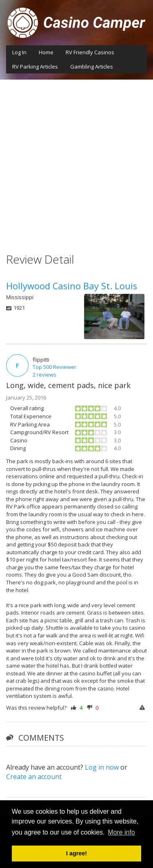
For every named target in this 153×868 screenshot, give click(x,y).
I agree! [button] (76, 853)
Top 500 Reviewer (54, 367)
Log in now (102, 767)
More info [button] (121, 832)
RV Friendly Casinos (90, 52)
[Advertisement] (76, 160)
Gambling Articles (92, 67)
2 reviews (44, 375)
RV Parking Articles (35, 67)
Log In (19, 52)
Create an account (34, 777)
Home (46, 52)
